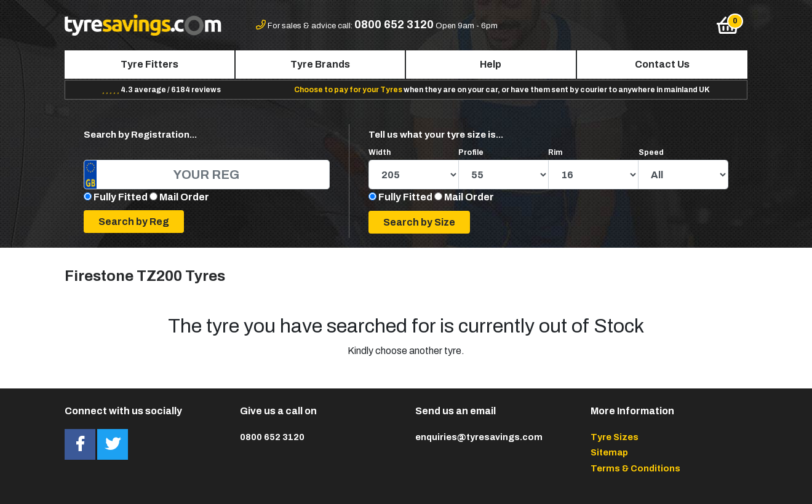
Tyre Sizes (615, 437)
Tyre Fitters (149, 64)
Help (491, 64)
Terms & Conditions (635, 468)
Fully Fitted (121, 197)
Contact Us (662, 64)
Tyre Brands (320, 64)
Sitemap (609, 452)
